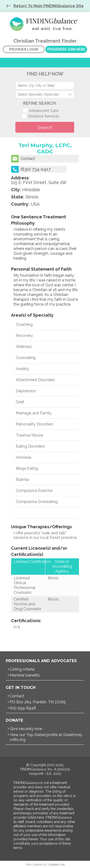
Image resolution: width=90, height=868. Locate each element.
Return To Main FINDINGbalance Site (49, 6)
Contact (23, 159)
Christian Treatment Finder (45, 24)
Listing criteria (22, 669)
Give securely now (26, 729)
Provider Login (24, 49)
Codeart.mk (57, 865)
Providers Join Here (66, 49)
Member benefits (25, 675)
